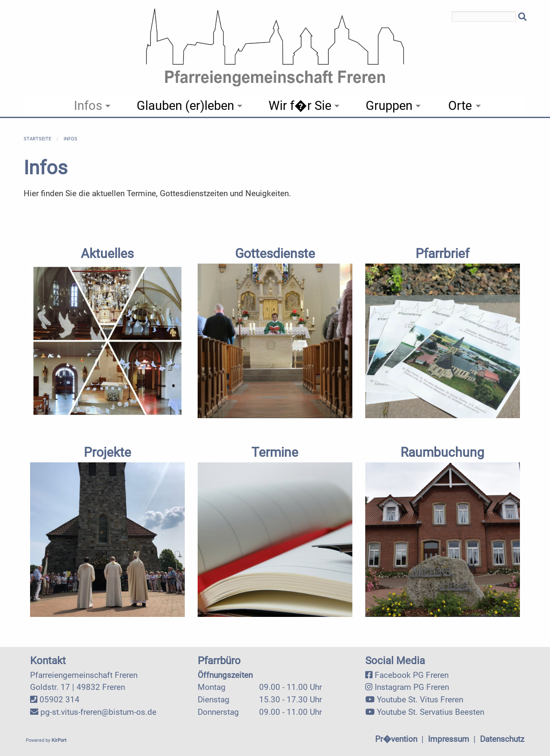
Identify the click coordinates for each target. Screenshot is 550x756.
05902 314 (60, 700)
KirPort (59, 740)
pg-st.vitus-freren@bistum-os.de (98, 712)
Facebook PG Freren (412, 675)
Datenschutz (502, 739)
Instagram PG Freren (412, 687)
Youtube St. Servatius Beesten (431, 712)
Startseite (37, 139)
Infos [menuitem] (88, 106)
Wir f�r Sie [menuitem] (300, 106)
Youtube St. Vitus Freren (420, 700)
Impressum (449, 739)
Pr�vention (396, 739)
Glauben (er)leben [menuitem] (185, 106)
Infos (70, 139)
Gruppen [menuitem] (389, 106)
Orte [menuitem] (460, 106)
